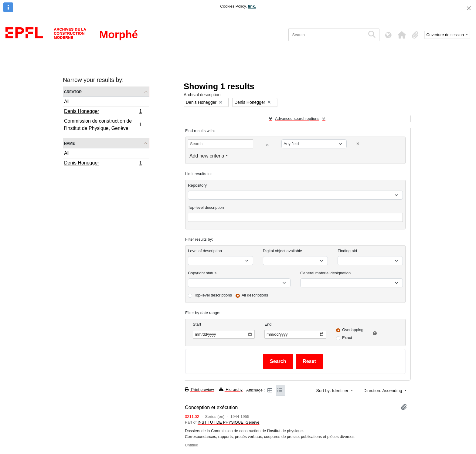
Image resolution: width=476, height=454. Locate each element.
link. (252, 6)
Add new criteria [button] (207, 156)
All (67, 102)
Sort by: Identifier (333, 391)
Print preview (199, 390)
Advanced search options (297, 119)
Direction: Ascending (383, 391)
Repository (197, 185)
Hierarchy (231, 390)
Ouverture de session (446, 35)
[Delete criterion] (358, 144)
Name (69, 143)
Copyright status (202, 273)
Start (197, 324)
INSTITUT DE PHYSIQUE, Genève (228, 422)
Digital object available (282, 251)
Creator (73, 91)
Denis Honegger (103, 112)
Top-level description (206, 207)
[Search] (327, 35)
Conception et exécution (211, 407)
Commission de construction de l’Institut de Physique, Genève (103, 125)
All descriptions (255, 295)
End (268, 324)
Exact (347, 338)
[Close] (469, 8)
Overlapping (353, 330)
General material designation (325, 273)
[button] (402, 35)
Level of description (205, 251)
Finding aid (347, 251)
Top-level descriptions (213, 295)
